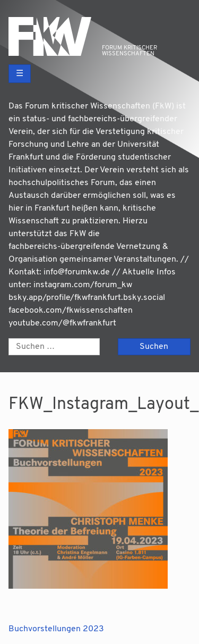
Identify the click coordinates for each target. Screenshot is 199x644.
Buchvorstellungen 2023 (56, 629)
